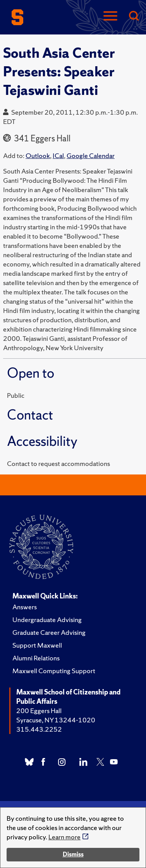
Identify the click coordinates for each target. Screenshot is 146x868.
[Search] (134, 16)
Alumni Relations (36, 658)
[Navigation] (110, 16)
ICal (58, 156)
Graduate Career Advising (49, 632)
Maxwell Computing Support (54, 671)
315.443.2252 (39, 729)
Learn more (64, 837)
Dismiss (73, 854)
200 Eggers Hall (39, 711)
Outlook (38, 156)
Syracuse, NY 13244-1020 (56, 720)
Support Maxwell (37, 645)
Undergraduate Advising (47, 620)
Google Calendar (91, 156)
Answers (25, 607)
